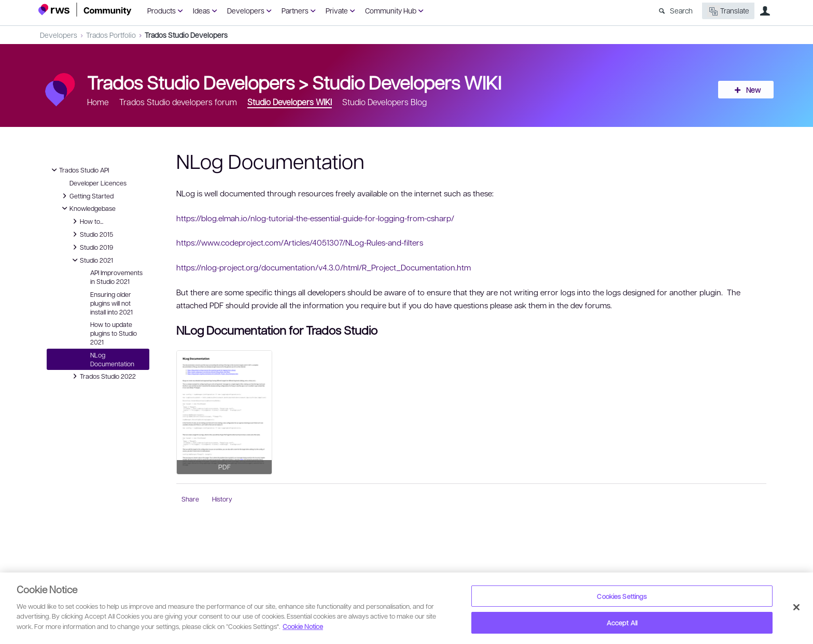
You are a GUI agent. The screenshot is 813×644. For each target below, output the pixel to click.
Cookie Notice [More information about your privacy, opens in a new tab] (303, 626)
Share (190, 499)
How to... (86, 221)
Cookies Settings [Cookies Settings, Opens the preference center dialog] (622, 596)
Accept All (622, 622)
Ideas (201, 10)
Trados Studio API (79, 170)
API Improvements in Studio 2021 (116, 277)
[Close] (796, 607)
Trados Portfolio (111, 35)
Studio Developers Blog (384, 102)
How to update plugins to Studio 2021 (114, 333)
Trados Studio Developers (186, 35)
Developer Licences (98, 183)
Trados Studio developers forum (178, 102)
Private (337, 10)
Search (681, 10)
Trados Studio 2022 (103, 376)
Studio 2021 (91, 260)
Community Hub (391, 10)
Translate (728, 11)
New (751, 90)
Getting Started (86, 196)
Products (162, 10)
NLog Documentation (112, 359)
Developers (246, 10)
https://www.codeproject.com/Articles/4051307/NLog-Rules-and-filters (300, 242)
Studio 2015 (91, 234)
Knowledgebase (87, 208)
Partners (295, 10)
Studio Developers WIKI (407, 82)
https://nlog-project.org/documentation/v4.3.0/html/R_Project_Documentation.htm (324, 267)
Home (98, 102)
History (222, 499)
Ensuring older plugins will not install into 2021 (111, 303)
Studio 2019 (91, 247)
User (765, 11)
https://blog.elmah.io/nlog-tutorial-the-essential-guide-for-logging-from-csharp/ (315, 218)
